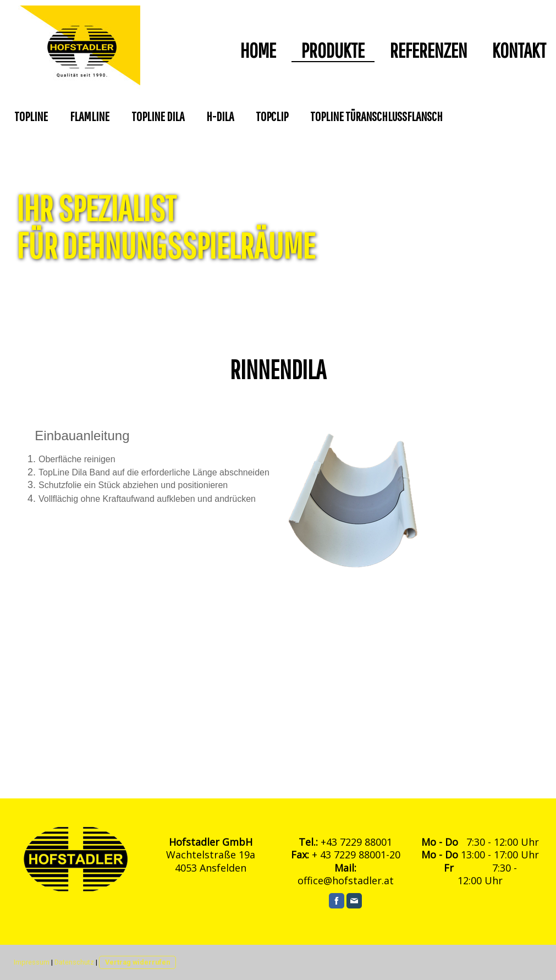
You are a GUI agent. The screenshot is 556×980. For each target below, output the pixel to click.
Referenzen (428, 51)
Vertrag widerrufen (137, 962)
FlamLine (90, 116)
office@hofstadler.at (346, 880)
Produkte (333, 51)
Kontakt (519, 51)
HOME (258, 51)
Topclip (272, 116)
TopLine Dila (158, 116)
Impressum (32, 962)
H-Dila (220, 116)
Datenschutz (74, 962)
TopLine (31, 116)
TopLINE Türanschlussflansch (376, 116)
